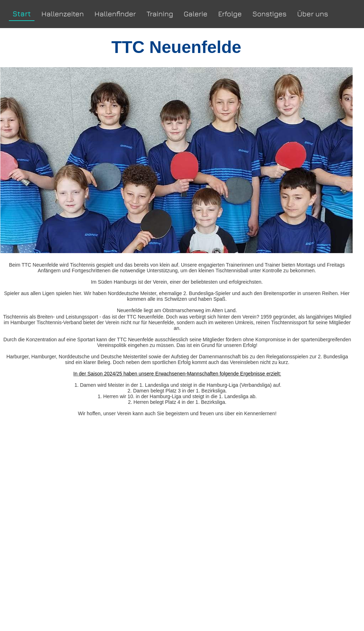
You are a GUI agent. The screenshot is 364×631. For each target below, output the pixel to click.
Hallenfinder (115, 14)
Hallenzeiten (63, 14)
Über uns (313, 14)
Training (160, 14)
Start (22, 14)
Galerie (196, 14)
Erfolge (230, 14)
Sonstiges (269, 14)
